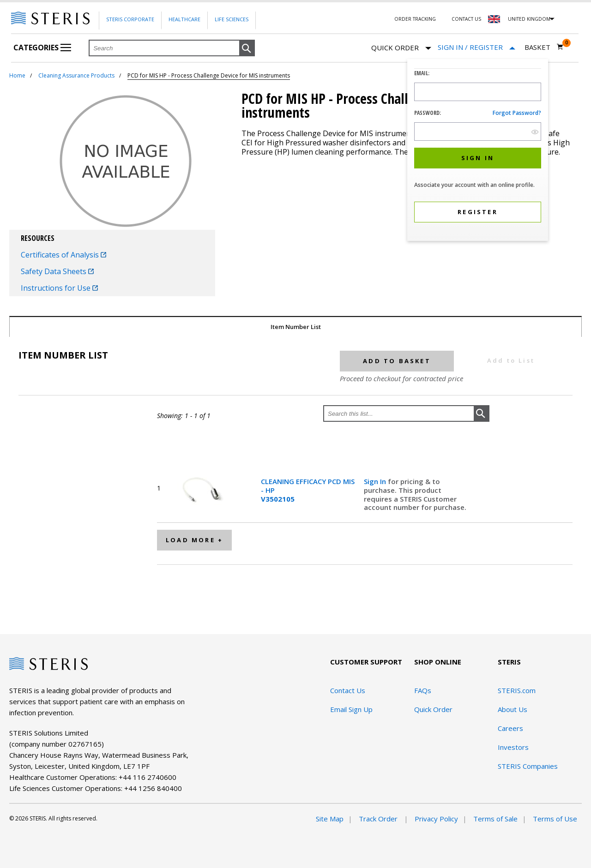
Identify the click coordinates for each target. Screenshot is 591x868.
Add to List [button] (511, 360)
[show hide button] (535, 132)
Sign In (376, 481)
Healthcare (184, 19)
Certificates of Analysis (63, 255)
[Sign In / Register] (476, 47)
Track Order (379, 819)
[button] (247, 48)
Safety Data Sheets (57, 271)
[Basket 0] (544, 47)
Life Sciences (232, 19)
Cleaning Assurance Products (76, 75)
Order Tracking (415, 19)
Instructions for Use (59, 288)
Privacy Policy (436, 819)
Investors (513, 747)
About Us (513, 709)
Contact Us (466, 19)
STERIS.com (517, 690)
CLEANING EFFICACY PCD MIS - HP (308, 490)
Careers (510, 728)
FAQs (423, 690)
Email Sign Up (351, 709)
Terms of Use (555, 819)
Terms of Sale (495, 819)
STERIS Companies (528, 766)
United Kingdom (529, 19)
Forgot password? (517, 113)
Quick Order (401, 48)
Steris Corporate (130, 19)
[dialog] (478, 151)
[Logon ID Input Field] (478, 92)
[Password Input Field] (478, 132)
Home (17, 75)
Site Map (330, 819)
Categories (42, 48)
